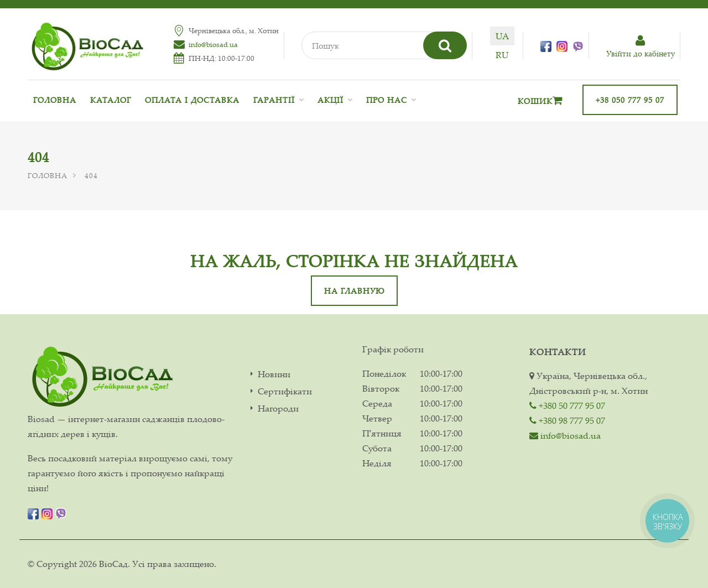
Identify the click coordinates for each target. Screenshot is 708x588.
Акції (330, 100)
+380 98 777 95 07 (567, 420)
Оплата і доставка (192, 100)
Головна (55, 100)
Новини (274, 374)
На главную (354, 291)
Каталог (111, 100)
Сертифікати (285, 391)
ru (502, 55)
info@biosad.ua (213, 44)
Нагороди (278, 409)
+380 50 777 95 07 (567, 405)
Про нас (387, 100)
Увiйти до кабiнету (641, 47)
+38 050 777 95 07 (630, 100)
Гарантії (274, 100)
